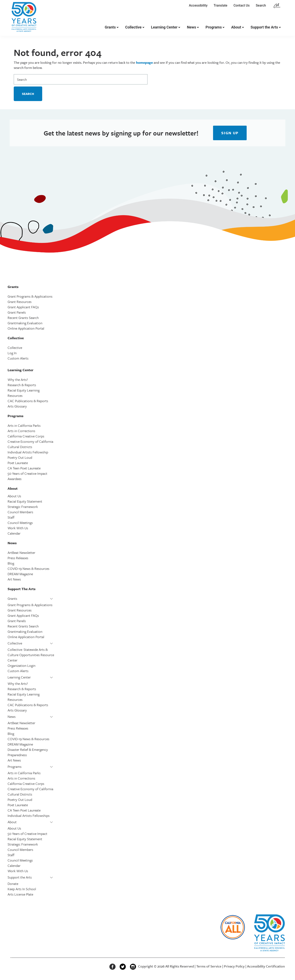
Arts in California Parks (24, 425)
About (236, 27)
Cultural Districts (20, 447)
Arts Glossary (17, 406)
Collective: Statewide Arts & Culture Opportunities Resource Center (31, 655)
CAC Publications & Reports (28, 401)
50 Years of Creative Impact (27, 473)
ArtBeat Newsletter (21, 553)
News (191, 27)
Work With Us (18, 528)
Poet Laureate (18, 463)
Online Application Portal (26, 328)
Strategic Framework (23, 507)
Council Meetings (20, 523)
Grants (110, 27)
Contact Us (242, 5)
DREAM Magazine (20, 574)
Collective (133, 27)
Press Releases (18, 558)
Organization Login (22, 665)
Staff (11, 517)
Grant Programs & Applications (30, 296)
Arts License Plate (20, 894)
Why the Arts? (18, 380)
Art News (14, 579)
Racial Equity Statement (25, 501)
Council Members (20, 512)
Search (262, 5)
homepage (144, 62)
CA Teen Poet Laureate (24, 468)
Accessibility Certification (266, 966)
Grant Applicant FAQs (23, 307)
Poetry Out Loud (20, 457)
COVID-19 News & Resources (28, 569)
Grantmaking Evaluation (25, 323)
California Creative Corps (26, 436)
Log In (12, 353)
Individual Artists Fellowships (29, 816)
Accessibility (198, 5)
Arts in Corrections (21, 431)
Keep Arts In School (22, 889)
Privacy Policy (234, 966)
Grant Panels (17, 312)
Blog (11, 563)
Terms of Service (209, 966)
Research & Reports (22, 385)
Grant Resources (20, 302)
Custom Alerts (18, 358)
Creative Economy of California (30, 441)
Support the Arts (264, 27)
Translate (221, 5)
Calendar (14, 533)
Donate (13, 884)
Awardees (15, 479)
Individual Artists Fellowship (28, 452)
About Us (14, 496)
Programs (214, 27)
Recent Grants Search (23, 318)
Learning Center (164, 27)
